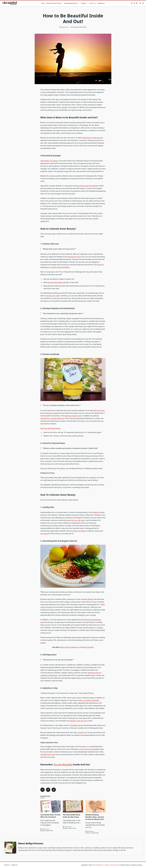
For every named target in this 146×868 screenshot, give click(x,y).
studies (43, 643)
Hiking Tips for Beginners (69, 647)
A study (80, 733)
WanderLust (101, 3)
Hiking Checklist (88, 647)
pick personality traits (58, 282)
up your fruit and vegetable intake (91, 749)
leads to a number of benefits (88, 700)
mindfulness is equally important (52, 418)
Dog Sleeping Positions (72, 3)
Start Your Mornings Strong (50, 428)
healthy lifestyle (88, 599)
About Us (7, 865)
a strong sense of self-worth (88, 186)
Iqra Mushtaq (90, 831)
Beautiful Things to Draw (55, 3)
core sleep (44, 534)
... (51, 825)
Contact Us (14, 865)
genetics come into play (78, 721)
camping (100, 628)
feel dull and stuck (74, 257)
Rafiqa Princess (65, 27)
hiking (92, 628)
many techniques (80, 531)
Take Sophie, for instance (49, 161)
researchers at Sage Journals (92, 138)
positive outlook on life (73, 416)
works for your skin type (75, 520)
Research (96, 512)
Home (43, 3)
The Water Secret (77, 725)
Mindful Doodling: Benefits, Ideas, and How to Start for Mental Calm (95, 817)
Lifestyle (84, 3)
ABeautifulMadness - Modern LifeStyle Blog (105, 865)
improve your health (53, 296)
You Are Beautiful (63, 764)
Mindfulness (92, 3)
